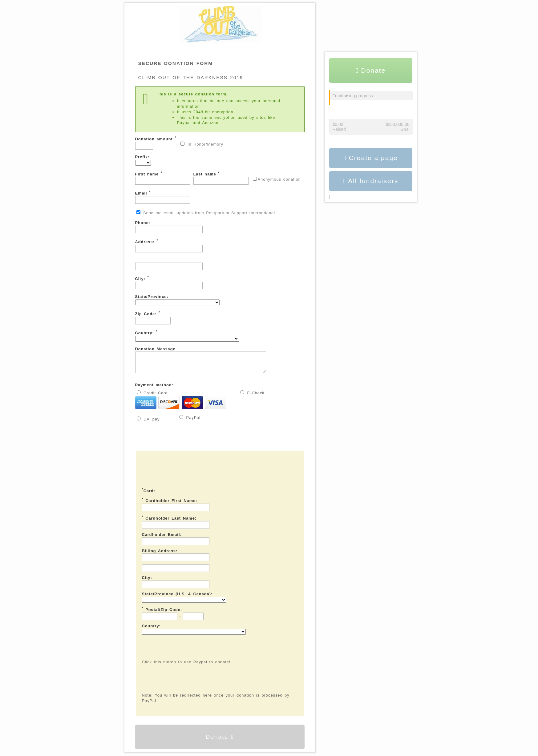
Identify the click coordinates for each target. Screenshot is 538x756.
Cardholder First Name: (170, 504)
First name (163, 178)
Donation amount (156, 143)
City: (169, 282)
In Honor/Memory (202, 144)
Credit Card (181, 404)
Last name (221, 178)
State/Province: (177, 300)
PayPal (190, 421)
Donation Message (208, 362)
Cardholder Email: (162, 538)
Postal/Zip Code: (162, 613)
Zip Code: (153, 318)
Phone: (169, 227)
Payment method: (154, 389)
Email (163, 197)
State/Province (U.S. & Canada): (177, 598)
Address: (169, 245)
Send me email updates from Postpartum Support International (206, 213)
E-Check (252, 396)
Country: (187, 336)
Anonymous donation (277, 179)
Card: (149, 494)
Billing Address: (160, 555)
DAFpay (148, 423)
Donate (220, 740)
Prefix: (143, 160)
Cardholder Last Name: (169, 521)
